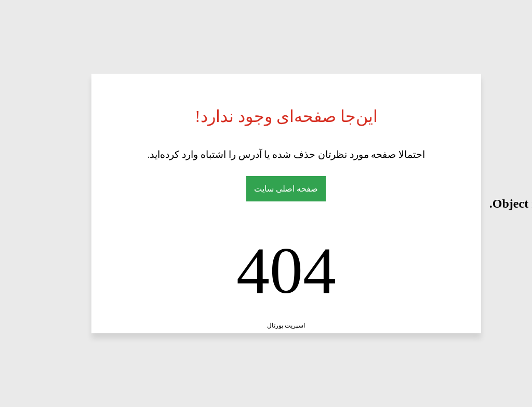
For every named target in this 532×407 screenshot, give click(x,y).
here (516, 203)
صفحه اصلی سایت (207, 189)
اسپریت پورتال (207, 325)
